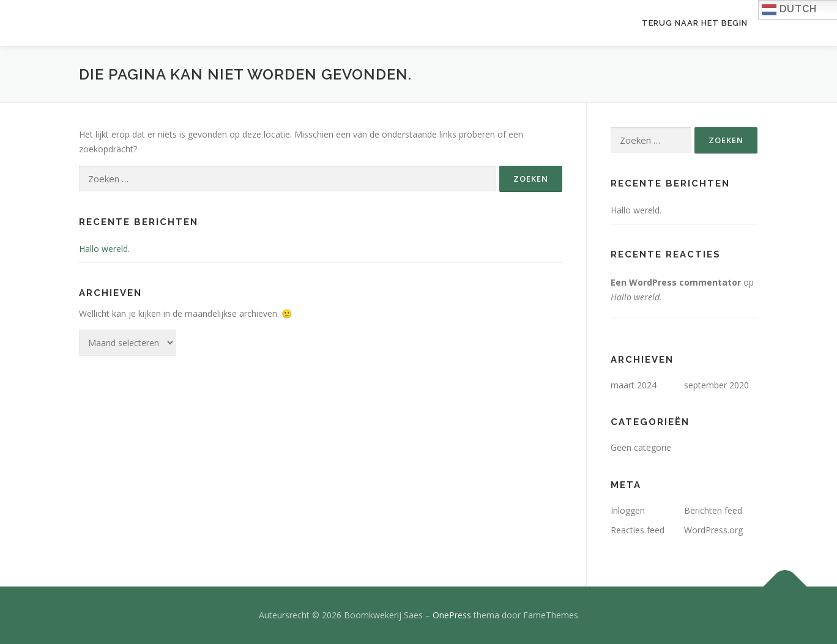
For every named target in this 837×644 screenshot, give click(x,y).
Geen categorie (641, 447)
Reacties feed (638, 530)
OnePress (452, 615)
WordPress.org (713, 530)
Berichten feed (713, 510)
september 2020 (716, 385)
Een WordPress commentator (676, 282)
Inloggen (628, 510)
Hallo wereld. (104, 249)
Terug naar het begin (695, 23)
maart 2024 (634, 385)
